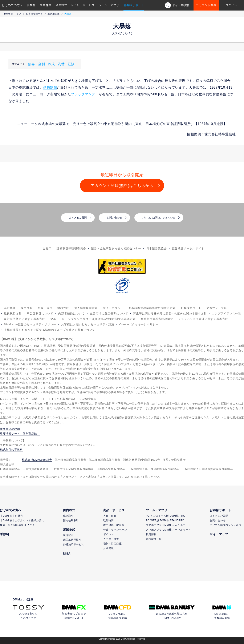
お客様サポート (134, 5)
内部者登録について (72, 313)
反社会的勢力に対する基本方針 (25, 319)
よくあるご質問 (78, 218)
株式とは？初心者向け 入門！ (17, 525)
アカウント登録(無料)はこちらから (122, 186)
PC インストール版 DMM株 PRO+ (166, 516)
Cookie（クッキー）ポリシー (139, 324)
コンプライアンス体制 (227, 313)
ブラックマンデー (85, 94)
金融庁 (47, 248)
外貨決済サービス (74, 544)
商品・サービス (114, 510)
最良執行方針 (13, 313)
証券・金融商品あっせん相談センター (116, 248)
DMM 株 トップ (13, 14)
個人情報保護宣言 (86, 308)
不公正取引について (40, 313)
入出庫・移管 (111, 539)
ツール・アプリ (109, 5)
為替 (61, 64)
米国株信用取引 (72, 540)
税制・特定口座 (113, 544)
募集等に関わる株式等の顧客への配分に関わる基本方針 (170, 313)
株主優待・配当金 (114, 525)
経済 (71, 64)
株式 (51, 64)
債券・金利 (36, 64)
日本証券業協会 (156, 248)
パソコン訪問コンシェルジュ (159, 218)
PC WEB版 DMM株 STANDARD (165, 520)
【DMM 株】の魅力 (11, 516)
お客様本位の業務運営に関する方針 (152, 308)
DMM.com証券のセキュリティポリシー (30, 324)
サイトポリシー (113, 308)
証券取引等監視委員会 (71, 248)
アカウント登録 (206, 5)
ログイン (231, 5)
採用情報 (27, 308)
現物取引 (68, 516)
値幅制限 (50, 87)
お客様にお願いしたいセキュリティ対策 (88, 324)
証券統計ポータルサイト (188, 248)
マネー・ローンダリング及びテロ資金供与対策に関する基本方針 (93, 319)
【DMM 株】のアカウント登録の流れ (22, 520)
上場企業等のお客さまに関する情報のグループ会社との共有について (50, 330)
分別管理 (109, 548)
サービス (89, 5)
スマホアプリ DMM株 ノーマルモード (168, 530)
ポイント (109, 534)
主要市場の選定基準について (109, 313)
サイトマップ (219, 534)
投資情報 (151, 534)
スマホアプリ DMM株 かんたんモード (168, 525)
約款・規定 (45, 308)
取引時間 (109, 520)
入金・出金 (110, 516)
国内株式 (46, 5)
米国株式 (61, 5)
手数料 (31, 5)
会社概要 (10, 308)
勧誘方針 (63, 308)
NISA (75, 5)
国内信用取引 (71, 520)
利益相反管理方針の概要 (157, 319)
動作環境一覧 (154, 539)
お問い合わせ (114, 218)
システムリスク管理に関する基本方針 (203, 319)
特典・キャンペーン (115, 530)
